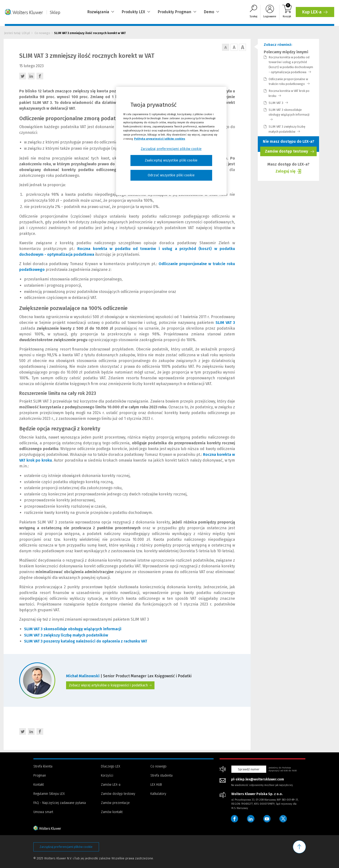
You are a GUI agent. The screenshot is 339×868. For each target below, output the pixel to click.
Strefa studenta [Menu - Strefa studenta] (161, 776)
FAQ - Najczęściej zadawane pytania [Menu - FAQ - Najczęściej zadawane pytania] (60, 803)
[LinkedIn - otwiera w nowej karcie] (31, 76)
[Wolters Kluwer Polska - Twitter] (284, 819)
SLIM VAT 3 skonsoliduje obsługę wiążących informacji (289, 115)
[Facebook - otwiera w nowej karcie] (40, 76)
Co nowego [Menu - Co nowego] (158, 766)
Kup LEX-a (316, 13)
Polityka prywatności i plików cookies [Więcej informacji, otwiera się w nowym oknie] (160, 139)
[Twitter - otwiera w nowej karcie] (23, 76)
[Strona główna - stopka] (56, 828)
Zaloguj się (286, 172)
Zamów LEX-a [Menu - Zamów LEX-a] (111, 785)
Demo (212, 12)
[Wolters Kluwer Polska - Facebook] (235, 819)
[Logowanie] (270, 12)
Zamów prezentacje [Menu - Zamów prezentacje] (115, 803)
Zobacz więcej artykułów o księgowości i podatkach (110, 685)
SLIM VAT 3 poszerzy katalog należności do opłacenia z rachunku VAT (86, 641)
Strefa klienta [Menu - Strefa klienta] (43, 766)
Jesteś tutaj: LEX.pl (17, 33)
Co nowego (42, 33)
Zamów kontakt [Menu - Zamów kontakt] (112, 812)
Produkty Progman (177, 12)
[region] (171, 141)
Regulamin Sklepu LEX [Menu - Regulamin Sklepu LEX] (49, 794)
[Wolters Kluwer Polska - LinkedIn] (251, 819)
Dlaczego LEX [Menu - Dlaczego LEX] (111, 766)
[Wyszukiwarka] (253, 12)
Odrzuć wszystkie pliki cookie (171, 175)
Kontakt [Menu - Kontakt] (39, 785)
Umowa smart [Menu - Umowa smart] (43, 812)
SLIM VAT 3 (278, 103)
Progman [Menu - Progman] (40, 776)
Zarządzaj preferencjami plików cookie (66, 847)
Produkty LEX (136, 12)
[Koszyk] (287, 12)
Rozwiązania (101, 12)
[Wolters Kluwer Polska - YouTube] (268, 819)
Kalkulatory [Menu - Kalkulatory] (158, 794)
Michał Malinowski (83, 676)
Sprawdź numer (249, 769)
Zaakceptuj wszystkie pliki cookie (171, 160)
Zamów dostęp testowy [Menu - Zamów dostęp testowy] (118, 794)
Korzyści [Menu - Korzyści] (107, 776)
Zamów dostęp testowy (290, 153)
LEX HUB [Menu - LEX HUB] (156, 785)
